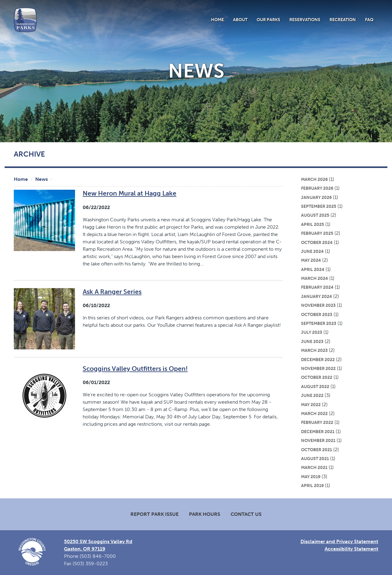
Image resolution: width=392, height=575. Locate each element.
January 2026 (316, 197)
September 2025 (319, 206)
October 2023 (317, 314)
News (41, 179)
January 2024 (317, 296)
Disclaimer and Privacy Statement (339, 541)
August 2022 (315, 387)
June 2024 (312, 251)
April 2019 (312, 486)
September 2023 (319, 323)
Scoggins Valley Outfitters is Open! (135, 369)
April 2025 (313, 224)
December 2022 (318, 360)
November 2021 (318, 440)
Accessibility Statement (351, 549)
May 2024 (311, 260)
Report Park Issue (155, 514)
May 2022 (311, 405)
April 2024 (313, 269)
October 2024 (317, 242)
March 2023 (314, 350)
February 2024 (317, 287)
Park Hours (205, 514)
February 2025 (317, 233)
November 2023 (318, 305)
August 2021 (315, 459)
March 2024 (315, 278)
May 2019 (311, 477)
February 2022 (317, 422)
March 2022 (314, 413)
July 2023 (312, 332)
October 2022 (317, 377)
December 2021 (318, 432)
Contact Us (246, 514)
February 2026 (317, 188)
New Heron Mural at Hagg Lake (130, 193)
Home (217, 20)
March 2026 (314, 179)
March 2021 (314, 467)
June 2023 (312, 341)
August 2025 (315, 215)
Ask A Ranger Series (112, 292)
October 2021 (317, 450)
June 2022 (312, 395)
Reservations (305, 20)
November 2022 (318, 368)
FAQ (369, 20)
